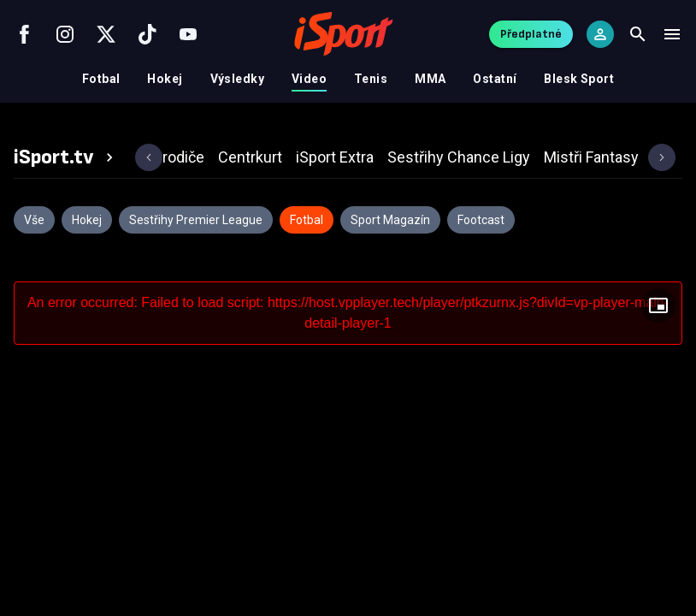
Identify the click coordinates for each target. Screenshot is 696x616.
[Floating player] (658, 305)
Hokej (165, 79)
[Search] (638, 34)
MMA (430, 79)
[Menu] (672, 34)
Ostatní (495, 79)
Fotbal (101, 79)
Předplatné (531, 34)
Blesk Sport (579, 79)
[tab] (66, 157)
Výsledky (237, 79)
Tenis (371, 79)
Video (309, 79)
